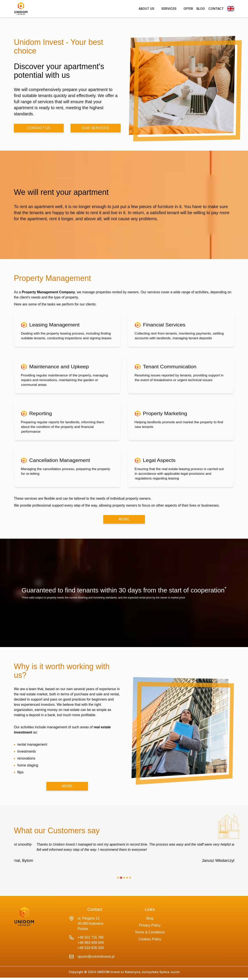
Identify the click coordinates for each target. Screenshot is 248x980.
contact (216, 9)
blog (201, 9)
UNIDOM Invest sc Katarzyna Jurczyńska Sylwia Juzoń (138, 972)
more (124, 519)
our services (96, 128)
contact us (39, 128)
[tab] (118, 878)
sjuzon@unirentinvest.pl (96, 956)
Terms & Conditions (150, 932)
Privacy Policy (150, 925)
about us (147, 9)
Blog (150, 918)
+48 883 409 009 (91, 943)
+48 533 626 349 (91, 948)
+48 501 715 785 (91, 937)
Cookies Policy (150, 939)
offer (188, 9)
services (169, 9)
